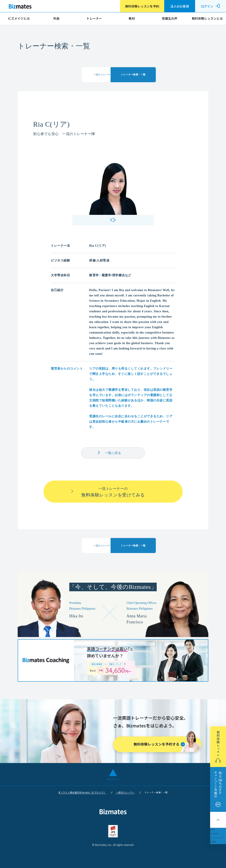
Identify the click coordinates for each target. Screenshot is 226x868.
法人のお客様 (180, 6)
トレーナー (94, 18)
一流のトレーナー (125, 792)
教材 (132, 18)
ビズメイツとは (19, 18)
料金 (56, 18)
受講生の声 (169, 18)
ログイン (211, 6)
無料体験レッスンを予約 (142, 6)
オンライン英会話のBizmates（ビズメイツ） (82, 792)
